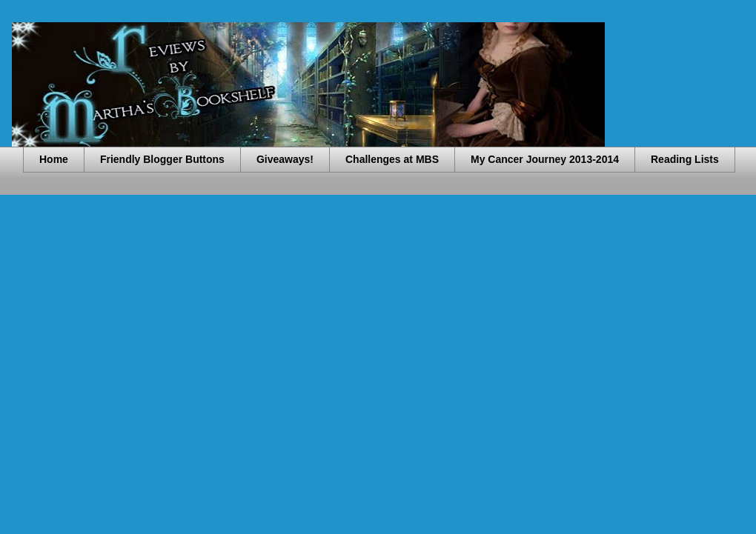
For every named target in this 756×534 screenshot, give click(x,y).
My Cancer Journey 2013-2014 (545, 159)
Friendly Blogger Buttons (162, 159)
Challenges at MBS (392, 159)
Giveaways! (285, 159)
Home (54, 159)
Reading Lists (685, 159)
